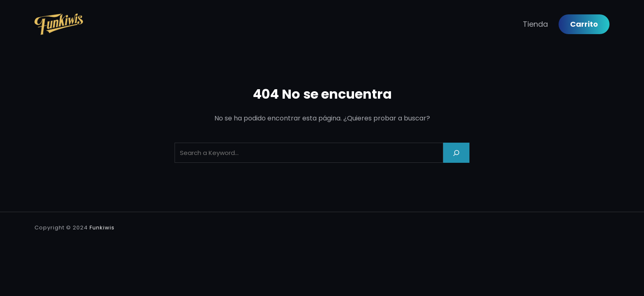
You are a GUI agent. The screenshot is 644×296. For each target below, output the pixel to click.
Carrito (584, 24)
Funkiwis (102, 228)
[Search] (456, 153)
